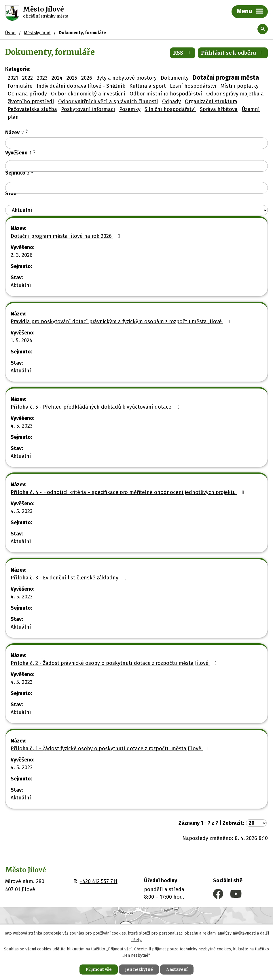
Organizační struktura (211, 102)
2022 (28, 78)
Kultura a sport (148, 86)
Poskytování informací (88, 109)
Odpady (171, 102)
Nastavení (177, 969)
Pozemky (130, 109)
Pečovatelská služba (32, 109)
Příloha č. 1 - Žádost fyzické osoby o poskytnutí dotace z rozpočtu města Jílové (111, 749)
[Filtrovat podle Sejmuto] (136, 188)
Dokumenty (175, 78)
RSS (183, 53)
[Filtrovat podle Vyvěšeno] (136, 166)
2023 (42, 78)
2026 (87, 78)
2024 (57, 78)
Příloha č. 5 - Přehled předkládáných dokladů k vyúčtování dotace (96, 407)
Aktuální (21, 285)
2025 (72, 78)
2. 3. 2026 (22, 255)
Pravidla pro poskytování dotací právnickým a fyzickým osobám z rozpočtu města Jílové (122, 321)
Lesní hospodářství (193, 86)
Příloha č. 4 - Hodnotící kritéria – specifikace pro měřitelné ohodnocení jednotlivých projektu (129, 492)
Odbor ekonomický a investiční (88, 94)
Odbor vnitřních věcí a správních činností (108, 102)
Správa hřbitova (219, 109)
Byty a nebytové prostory (126, 78)
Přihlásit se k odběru (233, 53)
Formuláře (20, 86)
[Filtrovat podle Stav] (136, 210)
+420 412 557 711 (99, 881)
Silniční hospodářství (170, 109)
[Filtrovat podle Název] (136, 143)
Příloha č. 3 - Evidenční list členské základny (70, 578)
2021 (13, 78)
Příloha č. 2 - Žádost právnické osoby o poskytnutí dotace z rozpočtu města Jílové (115, 663)
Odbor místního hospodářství (166, 94)
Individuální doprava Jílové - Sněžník (81, 86)
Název (15, 133)
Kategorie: (18, 69)
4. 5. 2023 (22, 426)
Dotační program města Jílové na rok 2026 (67, 236)
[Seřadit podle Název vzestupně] (27, 130)
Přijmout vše (99, 969)
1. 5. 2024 (21, 340)
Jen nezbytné (139, 969)
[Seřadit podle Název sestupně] (27, 132)
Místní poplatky (240, 86)
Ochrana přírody (27, 94)
